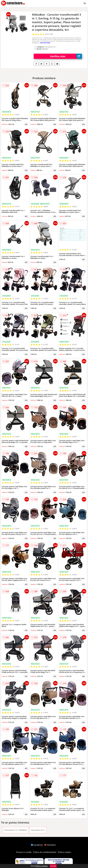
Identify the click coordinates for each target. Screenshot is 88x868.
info (26, 124)
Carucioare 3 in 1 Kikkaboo (16, 830)
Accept (53, 866)
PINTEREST (50, 845)
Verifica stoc (66, 56)
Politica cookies (65, 852)
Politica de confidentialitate (45, 852)
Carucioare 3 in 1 (38, 830)
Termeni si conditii (24, 852)
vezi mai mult (45, 43)
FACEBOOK (37, 845)
